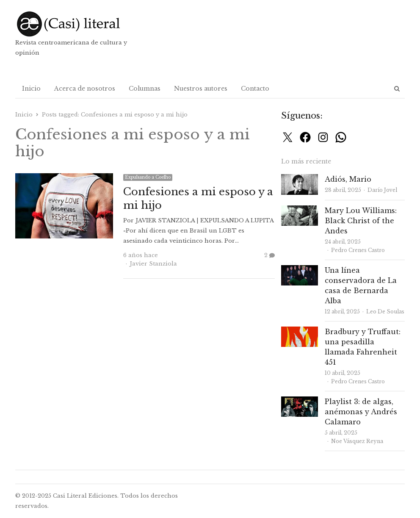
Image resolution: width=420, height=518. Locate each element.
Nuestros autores (201, 89)
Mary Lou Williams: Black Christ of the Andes (361, 221)
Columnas (145, 89)
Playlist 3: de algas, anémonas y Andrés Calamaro (361, 412)
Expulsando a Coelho (148, 177)
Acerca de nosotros (85, 89)
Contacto (255, 89)
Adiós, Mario (348, 179)
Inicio (31, 89)
